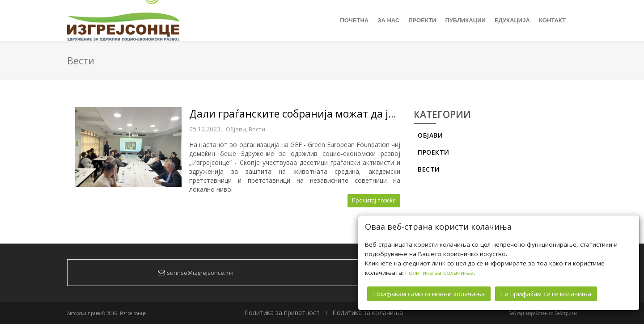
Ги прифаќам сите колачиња (546, 294)
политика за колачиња (439, 273)
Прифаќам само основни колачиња (429, 294)
